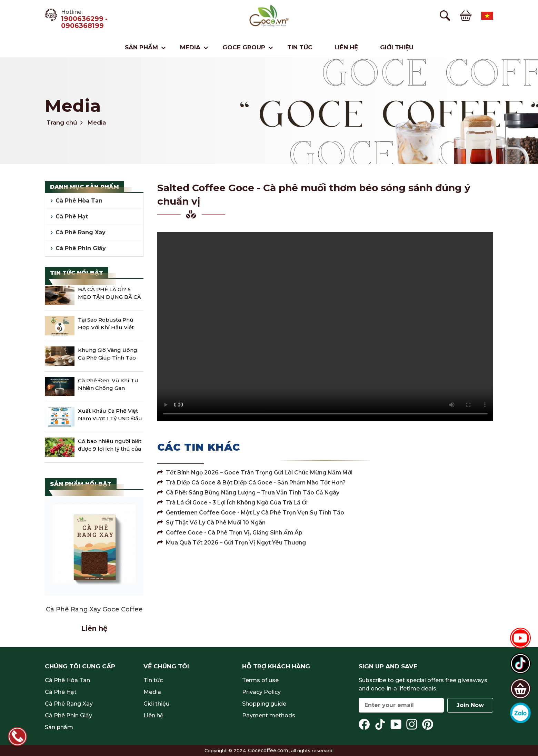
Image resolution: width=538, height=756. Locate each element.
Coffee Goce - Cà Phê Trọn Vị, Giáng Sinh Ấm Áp (230, 533)
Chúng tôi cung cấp (80, 666)
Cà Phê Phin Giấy (81, 248)
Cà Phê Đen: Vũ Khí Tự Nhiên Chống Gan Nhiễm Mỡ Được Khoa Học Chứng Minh (108, 385)
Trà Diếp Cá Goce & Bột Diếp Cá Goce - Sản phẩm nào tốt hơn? (251, 483)
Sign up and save (388, 666)
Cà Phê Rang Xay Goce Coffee (94, 609)
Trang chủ (62, 122)
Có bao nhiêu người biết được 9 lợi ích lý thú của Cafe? (110, 446)
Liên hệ (346, 47)
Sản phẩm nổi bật (81, 484)
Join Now (470, 705)
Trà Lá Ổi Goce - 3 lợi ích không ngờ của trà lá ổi (232, 503)
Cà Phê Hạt (72, 217)
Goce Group (244, 47)
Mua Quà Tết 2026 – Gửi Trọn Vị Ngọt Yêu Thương (232, 543)
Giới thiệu (397, 47)
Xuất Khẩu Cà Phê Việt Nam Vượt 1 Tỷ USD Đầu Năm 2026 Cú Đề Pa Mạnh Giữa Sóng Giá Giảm (110, 415)
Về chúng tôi (166, 666)
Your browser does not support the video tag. (325, 327)
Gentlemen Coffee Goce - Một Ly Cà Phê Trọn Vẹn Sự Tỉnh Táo (251, 513)
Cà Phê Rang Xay (81, 232)
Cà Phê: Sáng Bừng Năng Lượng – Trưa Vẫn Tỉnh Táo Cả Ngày (248, 493)
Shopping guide (264, 704)
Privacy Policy (261, 692)
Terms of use (260, 680)
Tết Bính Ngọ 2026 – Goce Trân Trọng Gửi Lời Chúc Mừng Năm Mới (255, 473)
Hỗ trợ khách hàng (276, 666)
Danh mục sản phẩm (84, 187)
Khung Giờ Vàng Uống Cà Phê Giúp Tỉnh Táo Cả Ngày (108, 355)
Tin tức (300, 47)
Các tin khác (199, 447)
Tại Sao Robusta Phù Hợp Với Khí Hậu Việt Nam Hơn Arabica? (106, 324)
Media (190, 47)
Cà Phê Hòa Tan (79, 201)
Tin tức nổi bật (77, 273)
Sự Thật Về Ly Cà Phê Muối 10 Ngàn (211, 523)
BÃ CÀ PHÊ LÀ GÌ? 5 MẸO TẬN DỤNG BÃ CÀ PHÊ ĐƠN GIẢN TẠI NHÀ (109, 294)
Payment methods (269, 715)
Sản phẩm (141, 47)
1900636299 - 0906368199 (84, 22)
